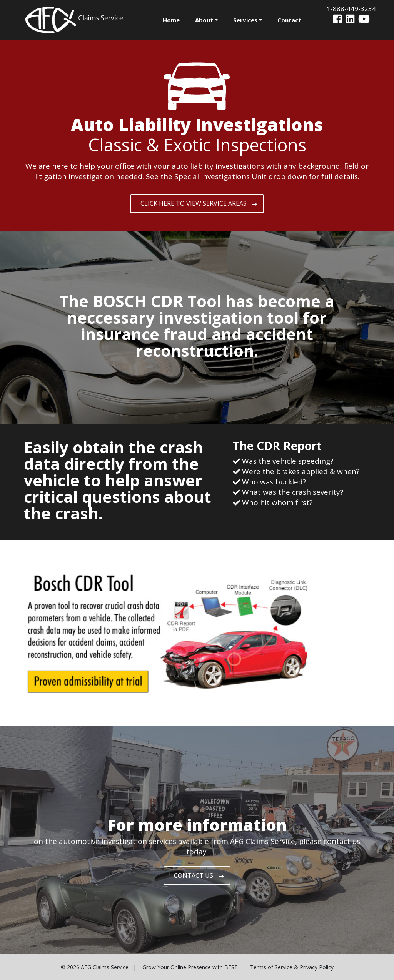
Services (245, 20)
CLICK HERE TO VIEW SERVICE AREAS (199, 203)
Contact (289, 20)
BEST (231, 967)
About (204, 20)
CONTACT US (199, 875)
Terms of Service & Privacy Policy (292, 967)
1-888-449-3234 (351, 9)
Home (171, 20)
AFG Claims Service (105, 967)
